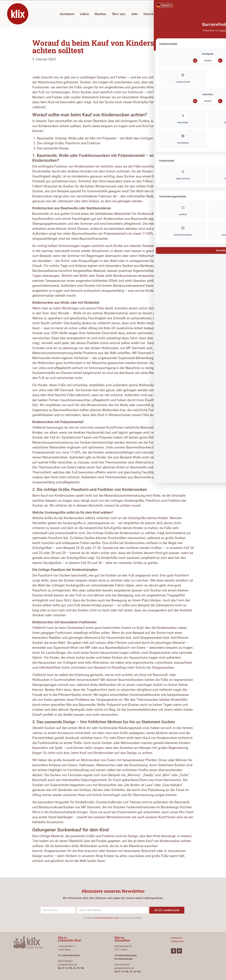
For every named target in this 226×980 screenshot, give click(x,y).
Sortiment (67, 14)
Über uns (119, 14)
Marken (100, 14)
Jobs (134, 14)
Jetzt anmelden (167, 910)
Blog (167, 14)
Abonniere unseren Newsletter (113, 891)
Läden (84, 14)
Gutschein (151, 14)
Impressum (177, 938)
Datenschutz (177, 941)
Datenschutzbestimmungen (107, 918)
